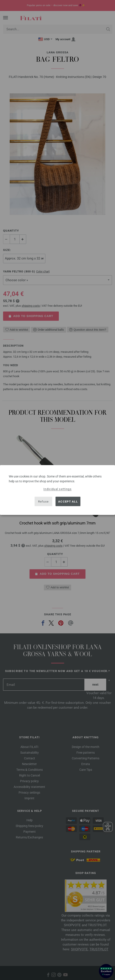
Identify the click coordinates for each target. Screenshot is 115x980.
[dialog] (57, 490)
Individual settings (57, 489)
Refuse (44, 501)
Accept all (68, 501)
